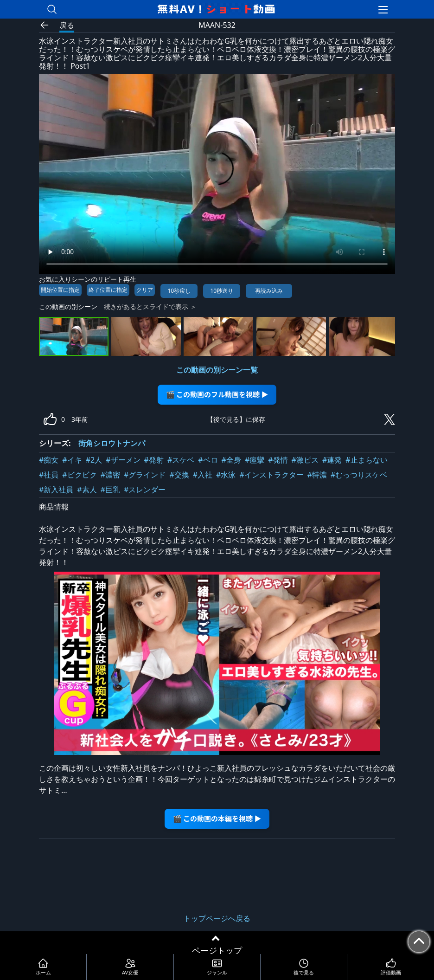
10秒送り (222, 291)
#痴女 (49, 460)
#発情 (278, 460)
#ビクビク (79, 475)
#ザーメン (123, 460)
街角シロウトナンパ (112, 443)
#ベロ (208, 460)
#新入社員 (56, 490)
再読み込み (269, 291)
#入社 (203, 475)
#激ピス (305, 460)
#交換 (179, 475)
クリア (145, 290)
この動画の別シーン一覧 (217, 370)
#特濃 (317, 475)
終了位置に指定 (108, 290)
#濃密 (110, 475)
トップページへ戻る (217, 918)
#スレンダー (145, 490)
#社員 (49, 475)
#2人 (94, 460)
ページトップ (217, 950)
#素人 (87, 490)
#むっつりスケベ (359, 475)
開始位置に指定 (60, 290)
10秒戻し (179, 291)
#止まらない (366, 460)
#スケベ (181, 460)
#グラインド (145, 475)
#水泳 (226, 475)
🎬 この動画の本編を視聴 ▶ (217, 818)
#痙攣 (255, 460)
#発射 (154, 460)
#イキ (72, 460)
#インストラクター (271, 475)
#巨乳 (110, 490)
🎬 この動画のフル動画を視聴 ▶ (217, 394)
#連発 (332, 460)
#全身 (231, 460)
